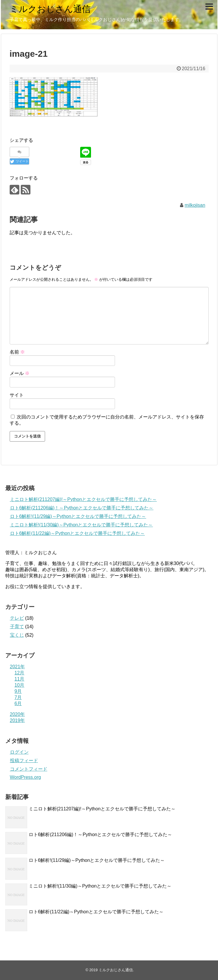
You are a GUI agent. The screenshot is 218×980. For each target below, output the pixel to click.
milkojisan (195, 205)
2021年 (18, 667)
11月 (20, 679)
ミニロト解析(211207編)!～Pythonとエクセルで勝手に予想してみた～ (83, 499)
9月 (18, 691)
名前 (17, 352)
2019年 (18, 720)
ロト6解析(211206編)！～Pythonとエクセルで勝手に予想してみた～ (82, 508)
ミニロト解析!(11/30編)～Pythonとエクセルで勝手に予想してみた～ (81, 525)
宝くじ (17, 635)
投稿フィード (24, 761)
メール (20, 373)
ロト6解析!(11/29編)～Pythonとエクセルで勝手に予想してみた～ (78, 516)
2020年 (18, 714)
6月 (18, 703)
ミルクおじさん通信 (50, 9)
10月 (20, 685)
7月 (18, 697)
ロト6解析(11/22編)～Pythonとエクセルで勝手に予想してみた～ (77, 533)
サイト (17, 395)
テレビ (17, 618)
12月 (20, 673)
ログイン (19, 752)
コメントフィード (29, 769)
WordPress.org (25, 777)
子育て (17, 627)
